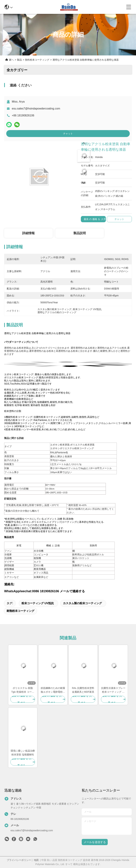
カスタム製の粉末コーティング (82, 603)
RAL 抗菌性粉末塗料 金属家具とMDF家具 (83, 690)
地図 (36, 860)
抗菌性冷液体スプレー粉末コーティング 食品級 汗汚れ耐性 (113, 690)
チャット (68, 134)
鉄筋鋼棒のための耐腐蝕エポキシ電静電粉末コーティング (53, 690)
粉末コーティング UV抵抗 (38, 603)
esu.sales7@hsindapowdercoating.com (36, 109)
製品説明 (80, 233)
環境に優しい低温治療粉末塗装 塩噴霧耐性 (23, 753)
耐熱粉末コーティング (20, 611)
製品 (19, 60)
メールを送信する (95, 842)
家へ (11, 60)
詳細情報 (28, 233)
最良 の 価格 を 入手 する (98, 219)
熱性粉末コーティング (37, 60)
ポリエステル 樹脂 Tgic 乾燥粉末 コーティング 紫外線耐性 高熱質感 (23, 690)
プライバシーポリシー (19, 860)
